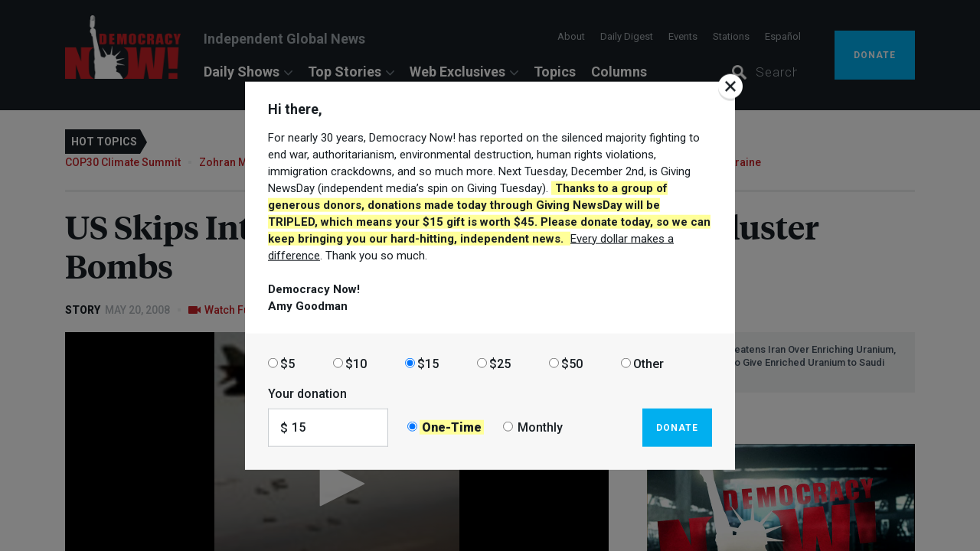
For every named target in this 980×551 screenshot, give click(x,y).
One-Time (452, 427)
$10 (356, 363)
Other (648, 363)
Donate (677, 427)
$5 (287, 363)
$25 (500, 363)
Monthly (540, 427)
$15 (428, 363)
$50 (572, 363)
